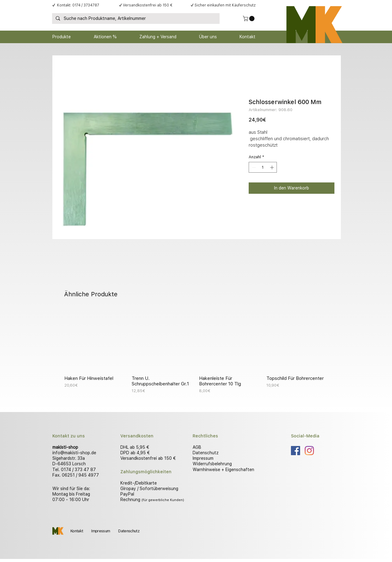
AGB (197, 447)
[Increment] (273, 167)
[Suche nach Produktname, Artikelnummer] (135, 19)
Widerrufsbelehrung (212, 464)
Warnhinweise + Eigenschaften (223, 470)
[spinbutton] (263, 167)
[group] (196, 352)
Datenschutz (206, 453)
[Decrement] (253, 167)
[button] (249, 19)
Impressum (203, 458)
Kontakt (77, 531)
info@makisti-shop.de (74, 453)
